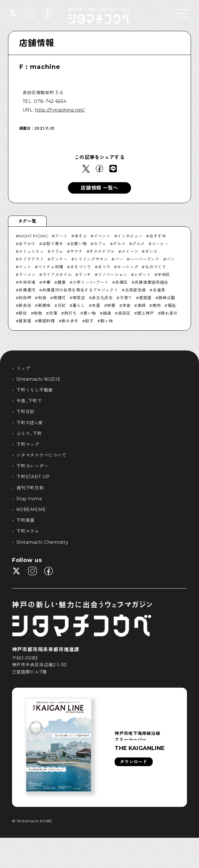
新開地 (44, 305)
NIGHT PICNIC (33, 236)
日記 (62, 305)
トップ (23, 368)
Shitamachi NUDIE (38, 379)
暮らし (79, 305)
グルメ (119, 244)
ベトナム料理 (51, 267)
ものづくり (155, 267)
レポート (143, 275)
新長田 (25, 305)
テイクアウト (31, 259)
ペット (25, 267)
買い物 (90, 313)
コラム (57, 251)
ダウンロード (133, 762)
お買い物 (79, 244)
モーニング (128, 267)
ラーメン (27, 275)
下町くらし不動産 (35, 390)
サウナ (76, 251)
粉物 (38, 313)
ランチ (85, 275)
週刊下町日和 (30, 488)
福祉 (172, 305)
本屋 (96, 305)
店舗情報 (37, 43)
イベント (102, 236)
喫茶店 (79, 298)
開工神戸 (146, 313)
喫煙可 (59, 298)
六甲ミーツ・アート (91, 282)
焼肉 (157, 305)
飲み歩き (70, 321)
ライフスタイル (57, 275)
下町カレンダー (32, 466)
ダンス (151, 251)
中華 (47, 282)
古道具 (159, 290)
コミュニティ (31, 251)
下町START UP (33, 477)
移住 (23, 313)
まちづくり (81, 267)
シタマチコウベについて (41, 455)
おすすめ (158, 236)
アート (61, 236)
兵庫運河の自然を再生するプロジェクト (80, 290)
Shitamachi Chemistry (42, 542)
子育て (126, 298)
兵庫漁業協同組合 (152, 282)
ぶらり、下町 (29, 434)
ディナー (59, 259)
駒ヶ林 (107, 321)
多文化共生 (102, 298)
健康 (62, 282)
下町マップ (28, 444)
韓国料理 (47, 321)
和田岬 (25, 298)
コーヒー (160, 244)
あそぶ (81, 236)
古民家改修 (135, 290)
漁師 (141, 305)
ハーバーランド (145, 259)
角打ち (70, 313)
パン (170, 259)
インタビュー (130, 236)
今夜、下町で (29, 401)
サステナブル (102, 251)
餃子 (89, 321)
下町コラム (28, 531)
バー (119, 259)
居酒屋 (145, 298)
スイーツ (130, 251)
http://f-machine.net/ (60, 110)
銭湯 (107, 313)
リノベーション (113, 275)
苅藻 (53, 313)
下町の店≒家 (30, 423)
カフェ (100, 244)
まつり (104, 267)
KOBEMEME (31, 509)
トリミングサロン (91, 259)
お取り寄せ (53, 244)
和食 (42, 298)
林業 (111, 305)
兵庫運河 (27, 290)
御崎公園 (167, 298)
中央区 (164, 275)
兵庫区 (122, 282)
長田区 (124, 313)
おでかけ (27, 244)
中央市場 (27, 282)
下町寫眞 (25, 520)
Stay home (29, 499)
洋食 (126, 305)
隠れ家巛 (169, 313)
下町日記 (25, 412)
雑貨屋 (25, 321)
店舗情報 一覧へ (99, 188)
